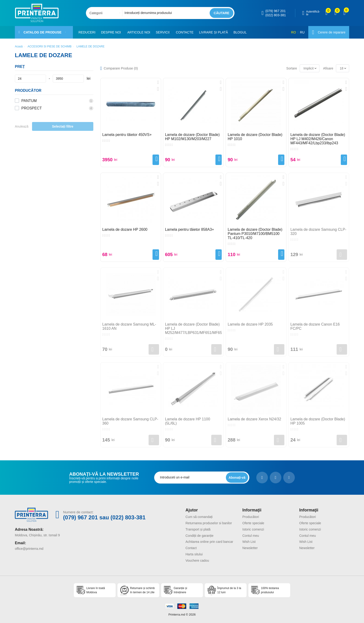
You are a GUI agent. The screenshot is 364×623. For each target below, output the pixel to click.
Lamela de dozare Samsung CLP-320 (318, 232)
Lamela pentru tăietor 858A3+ (190, 229)
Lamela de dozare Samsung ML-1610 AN (129, 326)
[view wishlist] (335, 13)
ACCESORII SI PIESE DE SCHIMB (50, 46)
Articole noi (140, 32)
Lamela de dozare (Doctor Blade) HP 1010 (255, 137)
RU (302, 32)
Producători (251, 517)
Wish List (249, 542)
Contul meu (251, 536)
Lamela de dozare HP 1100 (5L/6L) (188, 421)
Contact (191, 548)
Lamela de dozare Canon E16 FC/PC (315, 326)
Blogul (242, 32)
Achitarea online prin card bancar (209, 542)
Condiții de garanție (200, 536)
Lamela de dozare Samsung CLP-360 (130, 421)
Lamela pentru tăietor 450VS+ (127, 135)
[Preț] (30, 79)
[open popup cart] (344, 13)
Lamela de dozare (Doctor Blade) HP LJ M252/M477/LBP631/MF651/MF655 (193, 328)
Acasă (19, 46)
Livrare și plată (216, 32)
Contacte (187, 32)
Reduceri (87, 32)
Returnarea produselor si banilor (209, 523)
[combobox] (106, 13)
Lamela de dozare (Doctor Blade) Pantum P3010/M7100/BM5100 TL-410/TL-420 (255, 234)
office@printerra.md (29, 549)
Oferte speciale (253, 523)
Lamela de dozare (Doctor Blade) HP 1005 (318, 421)
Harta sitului (194, 554)
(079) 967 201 (275, 11)
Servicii (164, 32)
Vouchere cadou (197, 560)
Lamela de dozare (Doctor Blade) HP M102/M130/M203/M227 (192, 137)
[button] (122, 32)
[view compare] (327, 13)
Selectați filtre (63, 126)
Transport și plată (198, 529)
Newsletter (250, 548)
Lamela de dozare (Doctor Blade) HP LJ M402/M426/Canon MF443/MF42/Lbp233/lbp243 (318, 139)
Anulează (22, 126)
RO (294, 32)
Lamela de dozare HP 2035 (250, 324)
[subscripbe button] (237, 477)
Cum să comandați (199, 517)
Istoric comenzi (253, 529)
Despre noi (111, 32)
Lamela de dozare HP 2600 (125, 229)
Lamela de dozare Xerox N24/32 (254, 419)
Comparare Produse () (121, 68)
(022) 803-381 (276, 15)
